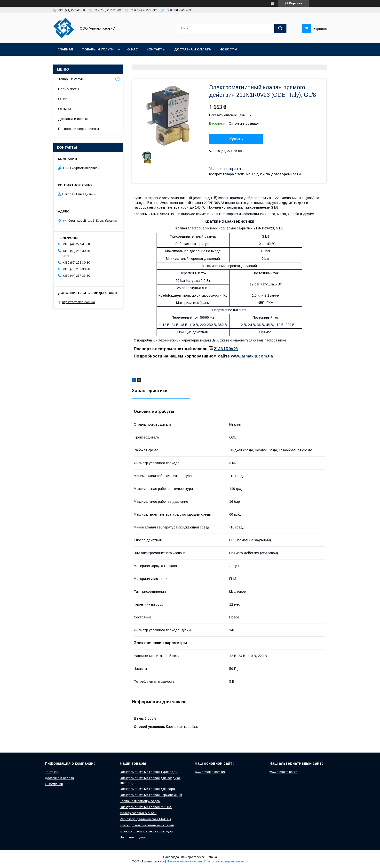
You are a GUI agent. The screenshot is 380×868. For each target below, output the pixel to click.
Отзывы (64, 109)
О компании (54, 784)
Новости (228, 49)
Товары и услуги (98, 49)
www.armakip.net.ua (284, 772)
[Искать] (280, 28)
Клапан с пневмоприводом (140, 801)
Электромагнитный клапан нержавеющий (151, 795)
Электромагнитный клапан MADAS (146, 807)
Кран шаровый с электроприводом (146, 831)
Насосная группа (133, 837)
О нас (133, 49)
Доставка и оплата (193, 49)
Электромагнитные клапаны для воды (149, 772)
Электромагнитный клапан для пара (147, 789)
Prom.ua (211, 857)
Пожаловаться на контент (184, 861)
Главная (65, 49)
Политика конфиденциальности (226, 861)
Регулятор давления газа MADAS (145, 819)
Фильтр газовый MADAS (138, 813)
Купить (236, 139)
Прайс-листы (69, 89)
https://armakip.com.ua (79, 302)
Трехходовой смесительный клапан (147, 825)
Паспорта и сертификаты (79, 129)
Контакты (156, 49)
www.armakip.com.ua (252, 356)
